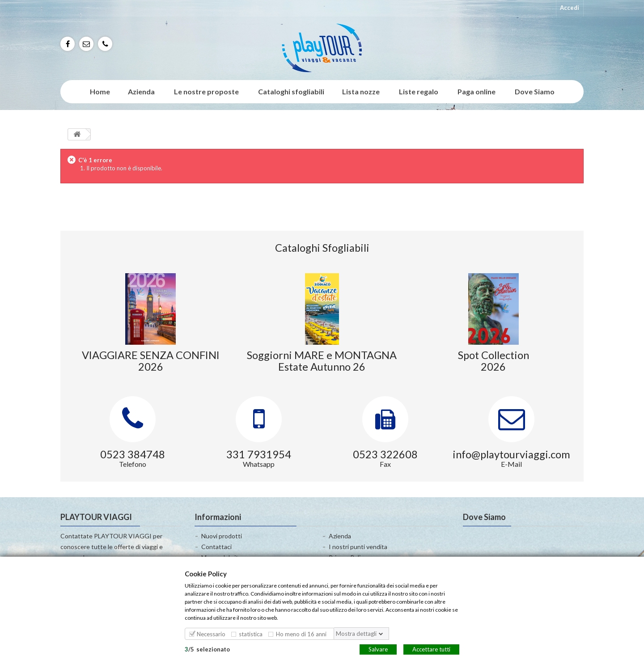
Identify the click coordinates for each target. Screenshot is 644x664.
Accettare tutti (431, 649)
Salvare (378, 649)
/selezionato (207, 649)
